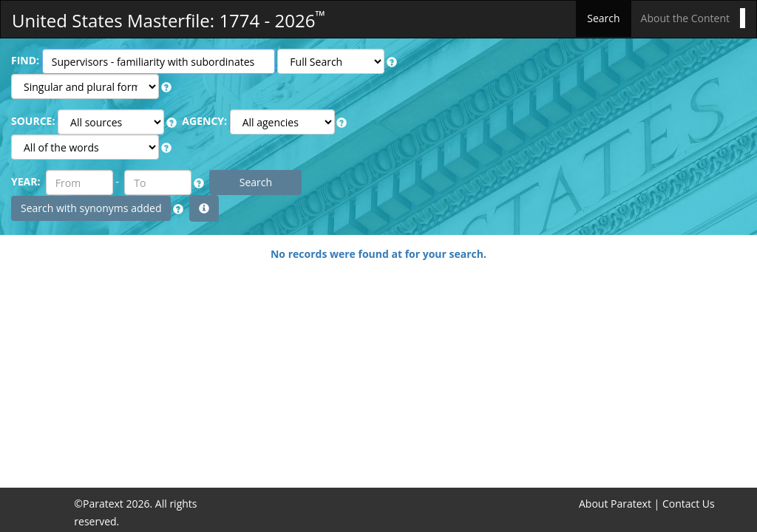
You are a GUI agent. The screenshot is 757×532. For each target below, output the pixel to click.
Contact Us (689, 504)
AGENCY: (204, 121)
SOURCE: (33, 121)
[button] (392, 62)
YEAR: (26, 181)
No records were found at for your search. (378, 254)
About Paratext (615, 504)
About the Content (685, 18)
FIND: (25, 60)
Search (603, 18)
